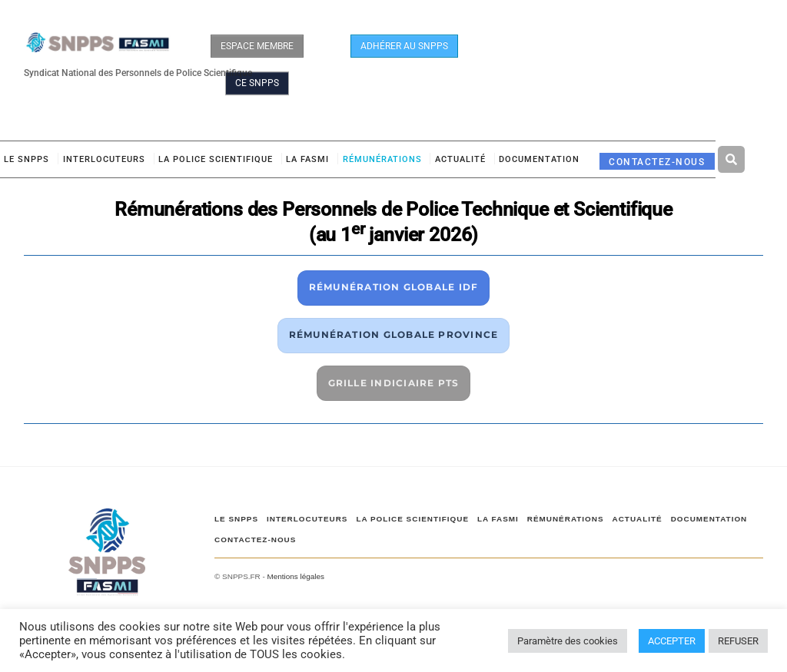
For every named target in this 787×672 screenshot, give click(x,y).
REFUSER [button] (738, 641)
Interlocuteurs (104, 159)
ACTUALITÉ (460, 159)
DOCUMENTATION (539, 159)
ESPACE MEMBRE (257, 46)
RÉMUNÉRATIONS (382, 159)
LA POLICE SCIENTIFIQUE (216, 159)
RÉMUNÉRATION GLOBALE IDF (394, 287)
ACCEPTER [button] (672, 641)
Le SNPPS (27, 159)
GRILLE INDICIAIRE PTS (394, 383)
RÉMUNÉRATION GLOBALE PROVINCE (394, 334)
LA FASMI (307, 159)
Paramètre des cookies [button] (568, 641)
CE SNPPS (257, 83)
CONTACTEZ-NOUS (657, 162)
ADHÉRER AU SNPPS (404, 46)
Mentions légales (296, 576)
